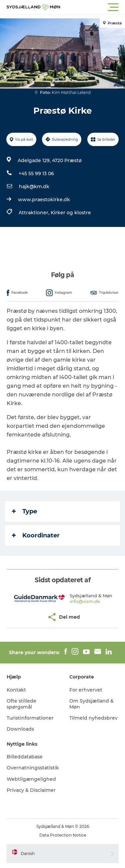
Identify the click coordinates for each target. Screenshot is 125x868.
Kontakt (16, 690)
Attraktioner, (35, 213)
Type (24, 511)
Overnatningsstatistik (33, 768)
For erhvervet (86, 690)
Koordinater (36, 535)
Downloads (20, 729)
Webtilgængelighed (31, 779)
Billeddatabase (25, 757)
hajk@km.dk (34, 187)
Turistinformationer (30, 718)
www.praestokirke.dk (44, 200)
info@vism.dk (85, 601)
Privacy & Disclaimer (31, 790)
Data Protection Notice (63, 835)
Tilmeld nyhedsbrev (93, 718)
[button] (92, 7)
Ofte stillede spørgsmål (21, 704)
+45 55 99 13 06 (36, 173)
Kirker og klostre (71, 213)
